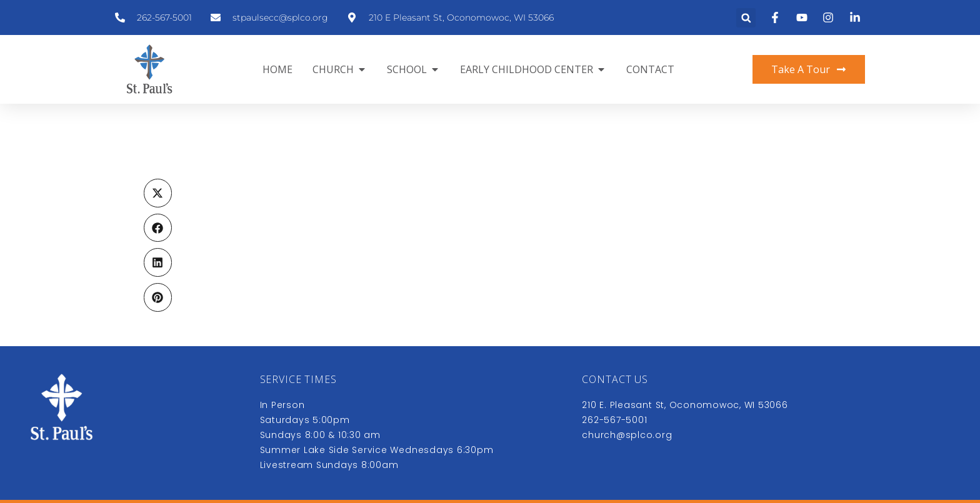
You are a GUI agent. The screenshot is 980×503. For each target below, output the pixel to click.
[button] (746, 18)
